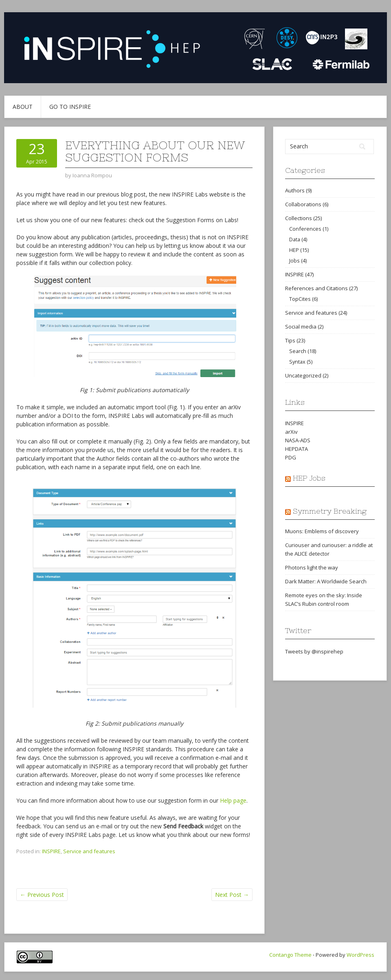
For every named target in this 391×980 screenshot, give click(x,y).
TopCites (300, 299)
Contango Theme (290, 955)
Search (298, 351)
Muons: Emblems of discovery (322, 531)
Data (295, 239)
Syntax (297, 362)
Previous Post (42, 895)
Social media (301, 327)
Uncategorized (303, 375)
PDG (291, 457)
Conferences (305, 229)
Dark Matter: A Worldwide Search (326, 581)
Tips (290, 340)
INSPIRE (51, 851)
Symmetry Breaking (330, 511)
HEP (294, 250)
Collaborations (303, 204)
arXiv (291, 432)
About (23, 107)
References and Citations (316, 288)
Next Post (232, 895)
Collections (299, 218)
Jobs (294, 260)
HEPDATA (297, 449)
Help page (233, 800)
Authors (295, 190)
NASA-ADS (298, 440)
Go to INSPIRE (70, 107)
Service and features (89, 851)
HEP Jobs (309, 478)
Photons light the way (312, 567)
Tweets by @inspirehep (314, 651)
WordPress (360, 955)
